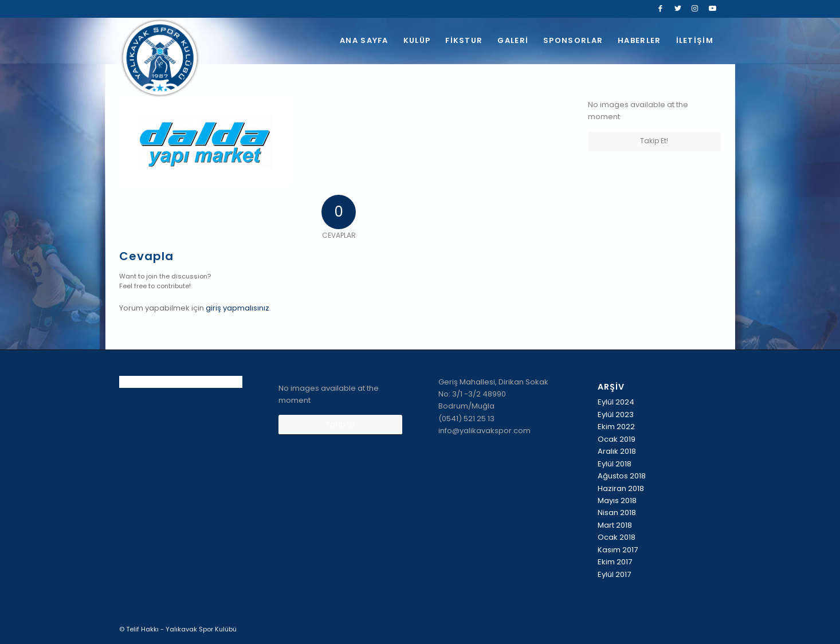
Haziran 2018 (621, 488)
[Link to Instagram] (695, 9)
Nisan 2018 (617, 513)
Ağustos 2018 (622, 476)
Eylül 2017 (614, 574)
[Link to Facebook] (660, 9)
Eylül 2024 (616, 402)
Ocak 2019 (617, 439)
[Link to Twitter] (678, 9)
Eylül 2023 (616, 415)
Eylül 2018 (615, 464)
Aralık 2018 (617, 451)
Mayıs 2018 (617, 500)
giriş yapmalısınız (238, 308)
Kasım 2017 (618, 550)
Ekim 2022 (616, 427)
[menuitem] (364, 41)
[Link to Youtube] (712, 9)
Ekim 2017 (615, 562)
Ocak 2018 (617, 537)
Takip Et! (654, 141)
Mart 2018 (615, 525)
